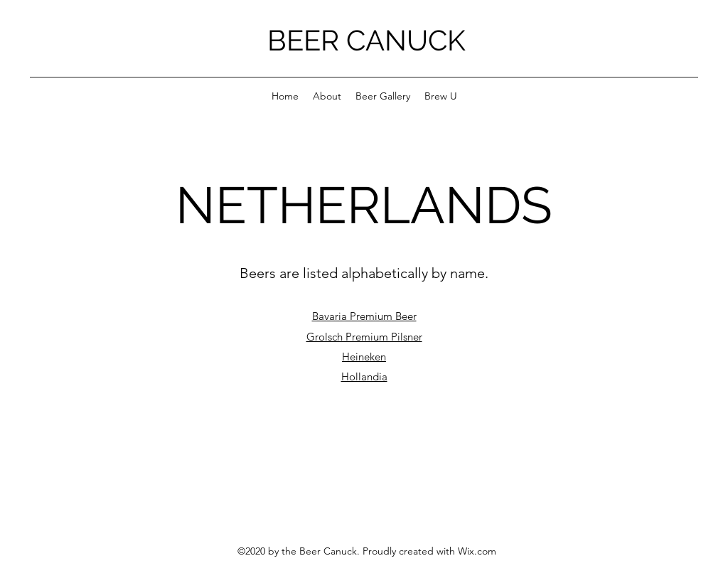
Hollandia (364, 376)
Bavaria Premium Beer (364, 316)
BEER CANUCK (366, 40)
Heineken (364, 357)
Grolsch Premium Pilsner (364, 337)
